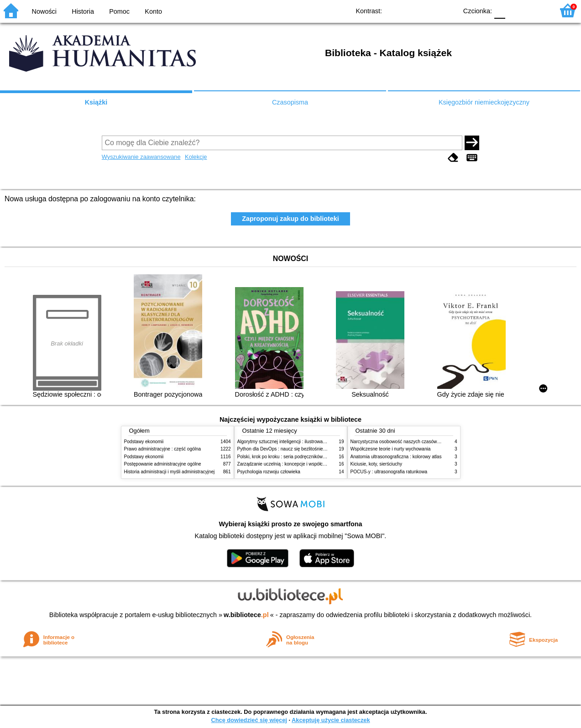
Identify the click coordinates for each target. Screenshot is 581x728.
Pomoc (119, 11)
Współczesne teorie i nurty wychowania (391, 449)
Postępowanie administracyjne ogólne (163, 464)
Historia (83, 11)
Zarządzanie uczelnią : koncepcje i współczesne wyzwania (297, 464)
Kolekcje (196, 157)
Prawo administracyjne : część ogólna (163, 449)
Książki (96, 102)
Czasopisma (290, 102)
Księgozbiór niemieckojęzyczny (484, 102)
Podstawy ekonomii (144, 442)
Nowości (44, 11)
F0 (500, 10)
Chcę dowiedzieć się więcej (249, 720)
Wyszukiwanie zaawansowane (141, 157)
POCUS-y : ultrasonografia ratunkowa (389, 472)
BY (448, 10)
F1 (516, 10)
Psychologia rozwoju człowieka (269, 472)
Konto (153, 11)
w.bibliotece (246, 615)
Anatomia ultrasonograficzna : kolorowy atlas (396, 457)
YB (429, 10)
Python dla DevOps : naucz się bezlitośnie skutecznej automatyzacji (306, 449)
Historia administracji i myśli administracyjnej (170, 472)
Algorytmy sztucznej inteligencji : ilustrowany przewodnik (295, 442)
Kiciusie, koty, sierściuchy (377, 464)
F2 (537, 10)
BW (411, 10)
